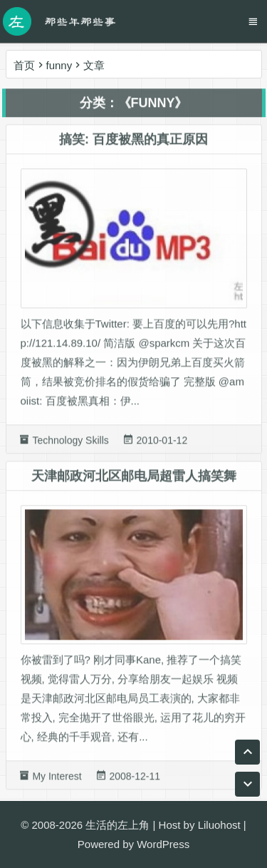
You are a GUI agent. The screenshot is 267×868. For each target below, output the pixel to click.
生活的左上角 (117, 825)
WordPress (163, 844)
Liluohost (219, 825)
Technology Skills (70, 444)
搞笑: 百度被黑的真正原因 (133, 144)
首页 (24, 65)
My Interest (57, 781)
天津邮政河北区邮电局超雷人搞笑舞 (134, 480)
